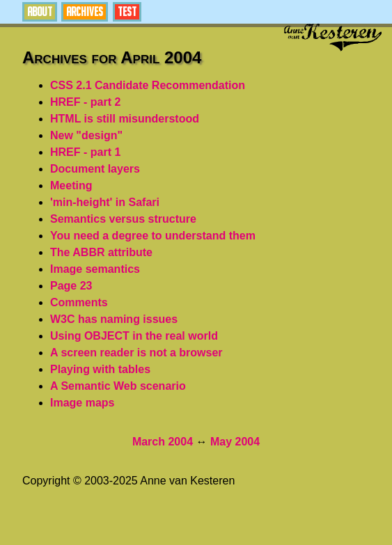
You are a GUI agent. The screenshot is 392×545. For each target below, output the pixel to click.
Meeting (71, 185)
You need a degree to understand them (153, 236)
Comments (79, 302)
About (40, 11)
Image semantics (95, 269)
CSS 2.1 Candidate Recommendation (148, 85)
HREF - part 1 (85, 152)
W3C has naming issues (114, 319)
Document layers (95, 169)
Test (127, 11)
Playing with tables (100, 369)
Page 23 (71, 286)
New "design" (86, 135)
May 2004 (235, 442)
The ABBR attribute (101, 252)
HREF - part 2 (85, 102)
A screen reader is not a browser (136, 353)
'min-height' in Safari (105, 202)
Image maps (82, 403)
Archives (85, 11)
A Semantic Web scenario (118, 386)
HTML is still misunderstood (125, 119)
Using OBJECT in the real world (134, 336)
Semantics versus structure (123, 219)
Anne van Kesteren (333, 37)
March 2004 (163, 442)
